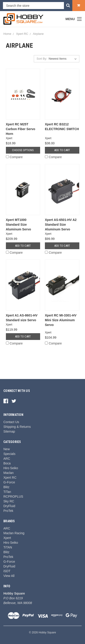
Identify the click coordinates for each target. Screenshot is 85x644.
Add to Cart (62, 150)
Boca (7, 463)
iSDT (7, 571)
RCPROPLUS (13, 496)
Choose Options (23, 150)
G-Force (9, 482)
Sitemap (9, 431)
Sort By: (42, 59)
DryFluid (9, 506)
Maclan (8, 473)
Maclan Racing (14, 533)
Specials (9, 454)
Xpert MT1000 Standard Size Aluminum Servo (18, 225)
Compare (14, 157)
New (7, 449)
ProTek (8, 511)
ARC (7, 459)
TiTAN (8, 547)
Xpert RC (10, 478)
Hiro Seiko (11, 468)
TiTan (7, 492)
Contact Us (11, 422)
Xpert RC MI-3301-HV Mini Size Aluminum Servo (61, 320)
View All (9, 576)
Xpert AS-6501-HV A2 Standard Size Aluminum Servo (61, 225)
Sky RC (9, 501)
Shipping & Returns (17, 427)
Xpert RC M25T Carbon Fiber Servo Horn (21, 129)
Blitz (6, 487)
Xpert (7, 538)
